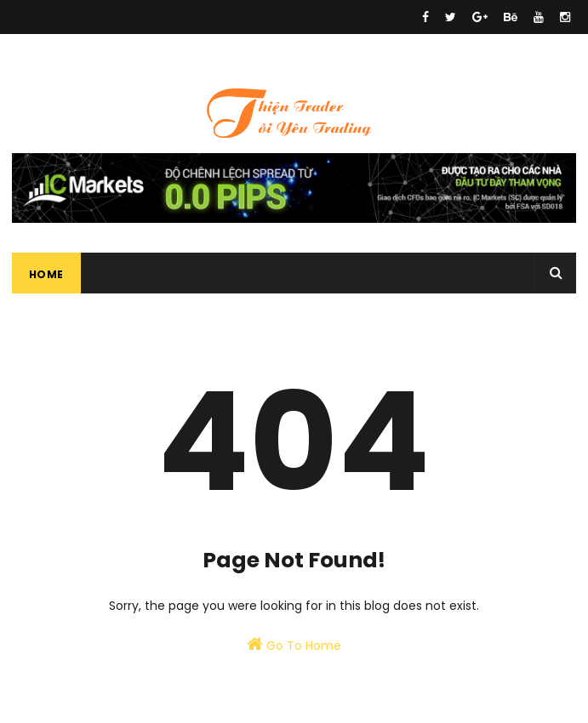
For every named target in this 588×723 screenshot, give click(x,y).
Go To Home (294, 645)
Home (46, 274)
